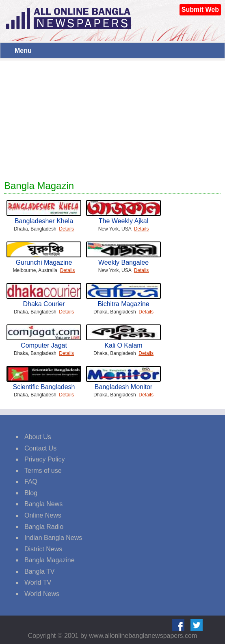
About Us (38, 437)
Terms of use (43, 471)
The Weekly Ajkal (123, 221)
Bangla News (43, 504)
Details (66, 229)
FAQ (31, 482)
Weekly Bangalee (123, 262)
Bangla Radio (44, 527)
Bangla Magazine (50, 560)
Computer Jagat (44, 345)
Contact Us (40, 448)
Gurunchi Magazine (44, 262)
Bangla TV (39, 571)
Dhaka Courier (44, 304)
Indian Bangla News (53, 538)
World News (42, 594)
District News (43, 549)
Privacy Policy (45, 459)
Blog (31, 493)
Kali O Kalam (123, 345)
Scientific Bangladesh (44, 387)
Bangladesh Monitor (123, 387)
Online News (43, 515)
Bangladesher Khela (44, 221)
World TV (38, 582)
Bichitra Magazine (123, 304)
